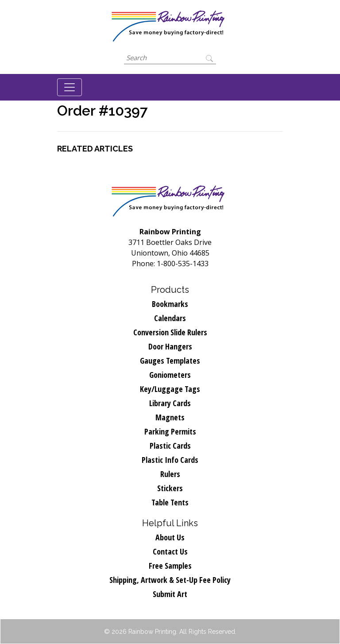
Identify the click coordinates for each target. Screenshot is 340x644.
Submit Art (170, 594)
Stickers (170, 488)
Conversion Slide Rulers (170, 332)
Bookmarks (170, 304)
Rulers (170, 474)
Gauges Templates (170, 361)
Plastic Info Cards (170, 460)
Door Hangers (170, 346)
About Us (170, 537)
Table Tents (170, 502)
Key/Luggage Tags (170, 389)
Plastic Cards (170, 446)
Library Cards (170, 403)
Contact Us (170, 551)
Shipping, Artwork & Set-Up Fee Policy (170, 580)
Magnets (170, 417)
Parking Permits (170, 431)
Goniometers (170, 375)
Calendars (170, 318)
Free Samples (170, 566)
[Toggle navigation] (70, 87)
